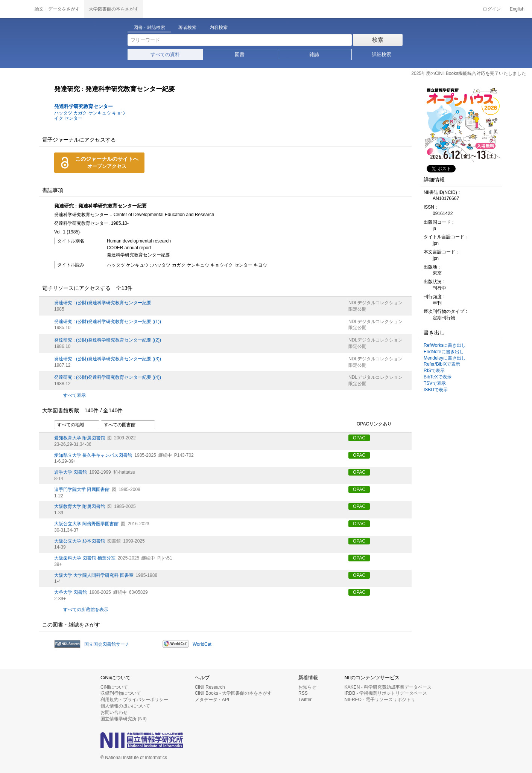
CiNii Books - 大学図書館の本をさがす (233, 693)
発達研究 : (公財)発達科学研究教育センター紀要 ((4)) (108, 377)
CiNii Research (210, 687)
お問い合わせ (114, 712)
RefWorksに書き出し (445, 345)
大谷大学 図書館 (71, 592)
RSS (303, 693)
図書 (240, 54)
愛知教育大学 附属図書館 (80, 438)
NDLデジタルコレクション (375, 303)
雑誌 (314, 54)
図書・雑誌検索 (149, 27)
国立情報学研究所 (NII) (124, 719)
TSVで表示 (435, 383)
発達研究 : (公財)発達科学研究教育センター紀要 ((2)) (108, 340)
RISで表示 (434, 370)
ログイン (492, 9)
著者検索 (187, 27)
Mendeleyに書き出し (445, 358)
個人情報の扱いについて (125, 706)
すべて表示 (74, 395)
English (517, 9)
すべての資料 (165, 54)
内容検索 (219, 27)
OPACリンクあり (370, 424)
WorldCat (202, 644)
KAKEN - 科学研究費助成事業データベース (388, 687)
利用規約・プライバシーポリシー (134, 700)
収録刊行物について (121, 693)
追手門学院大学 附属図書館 (82, 489)
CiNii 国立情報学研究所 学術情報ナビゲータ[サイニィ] (15, 9)
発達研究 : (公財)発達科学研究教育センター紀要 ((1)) (108, 322)
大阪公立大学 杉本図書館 (80, 541)
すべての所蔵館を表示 (86, 610)
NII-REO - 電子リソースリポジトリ (380, 700)
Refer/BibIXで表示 (442, 364)
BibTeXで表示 (438, 377)
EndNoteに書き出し (444, 352)
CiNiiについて (114, 687)
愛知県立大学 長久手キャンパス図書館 (93, 455)
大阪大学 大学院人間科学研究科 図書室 (94, 575)
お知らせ (307, 687)
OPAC (359, 438)
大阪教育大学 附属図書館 (80, 506)
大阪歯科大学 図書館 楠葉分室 (85, 558)
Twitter (305, 700)
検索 (378, 40)
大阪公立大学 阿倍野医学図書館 (86, 524)
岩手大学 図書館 (71, 472)
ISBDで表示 (436, 390)
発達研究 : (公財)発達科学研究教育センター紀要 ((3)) (108, 359)
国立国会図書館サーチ (107, 644)
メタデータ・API (212, 700)
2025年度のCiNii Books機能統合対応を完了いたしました (469, 73)
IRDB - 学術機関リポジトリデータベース (386, 693)
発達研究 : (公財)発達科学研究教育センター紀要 (103, 303)
